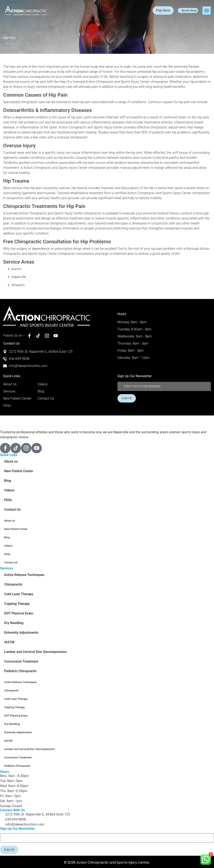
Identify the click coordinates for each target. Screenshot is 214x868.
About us (11, 461)
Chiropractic (13, 584)
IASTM (9, 642)
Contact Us (12, 510)
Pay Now (164, 10)
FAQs (8, 500)
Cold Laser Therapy (19, 594)
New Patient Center (19, 471)
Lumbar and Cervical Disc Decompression (35, 652)
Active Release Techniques (24, 575)
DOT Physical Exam (19, 613)
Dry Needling (14, 623)
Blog (8, 481)
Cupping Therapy (17, 604)
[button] (207, 11)
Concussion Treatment (21, 661)
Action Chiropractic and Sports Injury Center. (113, 862)
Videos (9, 490)
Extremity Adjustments (21, 633)
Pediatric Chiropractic (20, 671)
